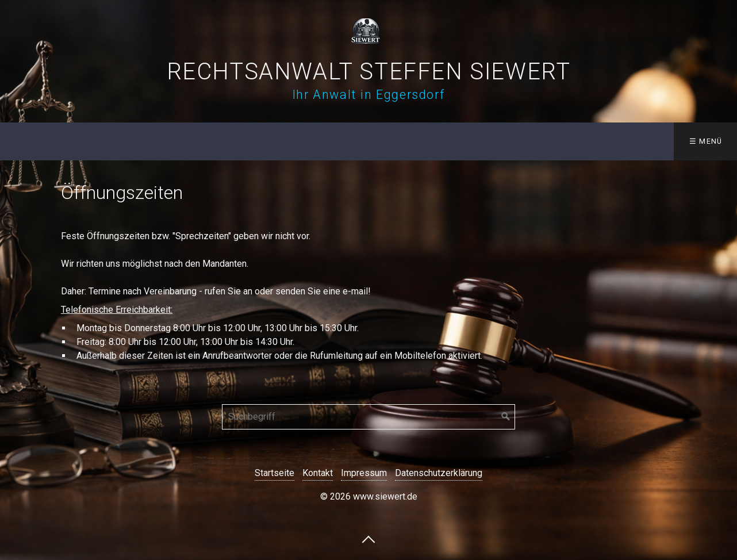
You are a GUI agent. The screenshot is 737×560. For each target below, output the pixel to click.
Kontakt (318, 473)
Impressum (364, 473)
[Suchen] (506, 417)
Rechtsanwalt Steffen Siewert (369, 72)
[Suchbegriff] (368, 417)
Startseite (275, 473)
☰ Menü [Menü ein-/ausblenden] (706, 141)
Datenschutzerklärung (439, 473)
